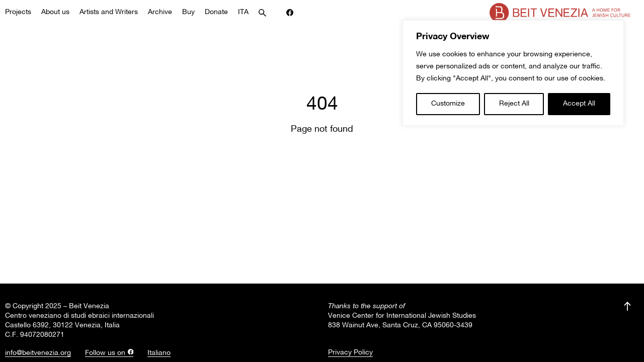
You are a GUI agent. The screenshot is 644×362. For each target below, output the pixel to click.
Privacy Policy (350, 353)
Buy (188, 12)
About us (55, 12)
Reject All (514, 104)
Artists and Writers (109, 12)
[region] (513, 73)
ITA (243, 12)
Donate (216, 12)
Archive (160, 12)
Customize (448, 104)
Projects (18, 12)
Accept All (579, 104)
